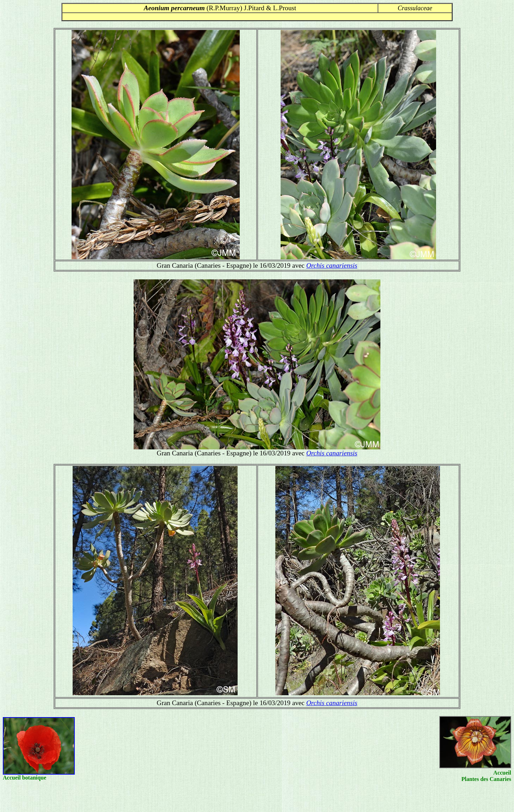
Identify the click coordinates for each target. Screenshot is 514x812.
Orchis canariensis (332, 265)
